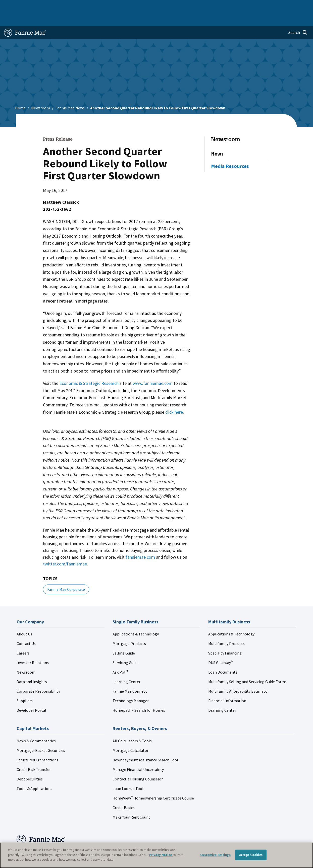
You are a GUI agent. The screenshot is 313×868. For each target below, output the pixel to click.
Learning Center (126, 667)
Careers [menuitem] (278, 6)
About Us (24, 619)
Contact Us (26, 629)
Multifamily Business (77, 6)
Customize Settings (215, 855)
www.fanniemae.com (153, 369)
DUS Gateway (220, 648)
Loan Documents (223, 658)
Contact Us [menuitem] (298, 6)
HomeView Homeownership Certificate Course (153, 783)
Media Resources (230, 151)
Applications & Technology (136, 619)
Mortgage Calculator (131, 736)
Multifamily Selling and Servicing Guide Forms (247, 667)
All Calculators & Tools (132, 726)
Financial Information (227, 686)
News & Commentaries (36, 726)
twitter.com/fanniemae (65, 549)
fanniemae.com (140, 542)
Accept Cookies (251, 855)
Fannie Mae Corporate (66, 575)
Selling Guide (124, 638)
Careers (23, 638)
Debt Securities (30, 764)
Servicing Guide (125, 648)
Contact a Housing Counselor (138, 764)
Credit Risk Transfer (34, 755)
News (217, 139)
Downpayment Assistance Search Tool (145, 745)
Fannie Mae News (70, 93)
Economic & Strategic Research (89, 369)
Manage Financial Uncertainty (138, 755)
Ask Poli (120, 658)
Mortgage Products (129, 629)
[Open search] (298, 18)
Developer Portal (31, 696)
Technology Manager (131, 686)
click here (174, 397)
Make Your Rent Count (131, 803)
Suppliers (25, 686)
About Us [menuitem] (205, 6)
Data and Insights (32, 667)
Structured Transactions (37, 745)
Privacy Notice (161, 855)
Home (11, 6)
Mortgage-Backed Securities (41, 736)
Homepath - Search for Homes (139, 696)
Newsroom (41, 93)
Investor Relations (33, 648)
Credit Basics (124, 793)
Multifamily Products (226, 629)
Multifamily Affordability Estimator (239, 677)
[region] (156, 855)
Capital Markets (110, 6)
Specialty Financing (225, 638)
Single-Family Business (39, 6)
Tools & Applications (34, 774)
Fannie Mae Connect (130, 677)
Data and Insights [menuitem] (230, 6)
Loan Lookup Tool (128, 774)
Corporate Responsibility (38, 677)
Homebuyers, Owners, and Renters (154, 6)
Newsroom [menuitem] (257, 6)
